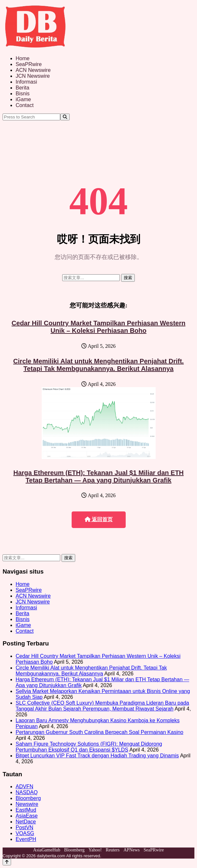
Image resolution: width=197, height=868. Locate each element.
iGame (23, 99)
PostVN (24, 827)
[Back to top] (7, 862)
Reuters (113, 850)
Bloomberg (28, 798)
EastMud (26, 810)
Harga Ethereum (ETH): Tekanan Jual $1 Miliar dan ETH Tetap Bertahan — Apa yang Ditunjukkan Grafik (98, 476)
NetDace (26, 822)
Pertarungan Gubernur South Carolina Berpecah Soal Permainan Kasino (99, 732)
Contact (25, 105)
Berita (22, 88)
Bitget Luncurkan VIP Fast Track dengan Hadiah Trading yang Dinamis (97, 756)
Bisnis (23, 94)
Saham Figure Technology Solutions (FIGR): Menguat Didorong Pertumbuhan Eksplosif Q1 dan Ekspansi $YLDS (89, 747)
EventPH (26, 839)
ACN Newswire (33, 70)
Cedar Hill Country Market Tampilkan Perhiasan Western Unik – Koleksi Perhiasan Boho (99, 327)
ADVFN (24, 787)
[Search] (65, 117)
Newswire (27, 804)
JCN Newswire (33, 76)
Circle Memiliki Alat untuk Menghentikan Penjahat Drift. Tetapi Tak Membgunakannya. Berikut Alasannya (99, 365)
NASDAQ (27, 792)
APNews (132, 850)
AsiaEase (27, 816)
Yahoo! (95, 850)
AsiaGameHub (47, 850)
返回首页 (99, 519)
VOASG (25, 833)
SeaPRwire (29, 64)
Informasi (26, 82)
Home (23, 58)
